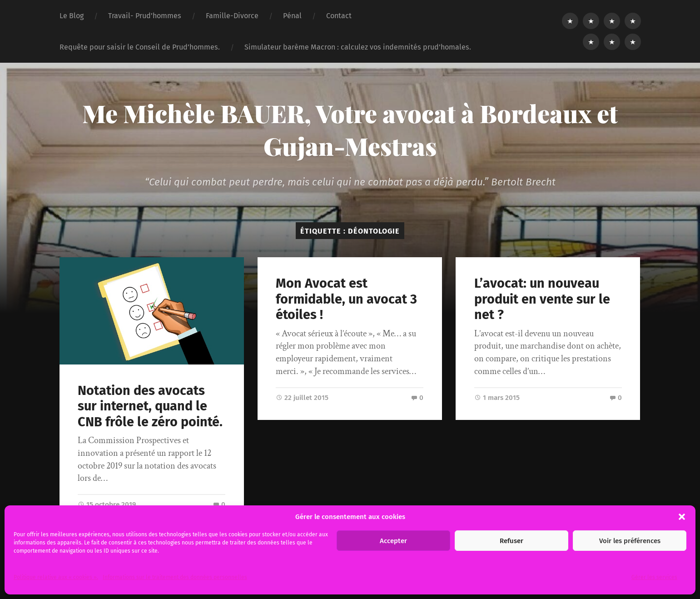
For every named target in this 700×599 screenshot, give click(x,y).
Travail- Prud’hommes (145, 16)
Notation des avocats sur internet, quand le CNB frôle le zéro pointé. (150, 406)
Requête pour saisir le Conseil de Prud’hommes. (140, 47)
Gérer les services (654, 577)
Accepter (393, 541)
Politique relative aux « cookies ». (56, 577)
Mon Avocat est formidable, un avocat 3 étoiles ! (346, 299)
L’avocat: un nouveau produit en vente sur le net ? (542, 299)
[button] (682, 517)
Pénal (292, 16)
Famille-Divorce (232, 16)
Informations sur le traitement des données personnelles (175, 577)
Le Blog (72, 16)
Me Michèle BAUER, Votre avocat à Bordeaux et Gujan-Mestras (350, 130)
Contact (339, 16)
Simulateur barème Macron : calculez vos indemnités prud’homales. (358, 47)
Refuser (511, 541)
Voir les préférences (630, 541)
